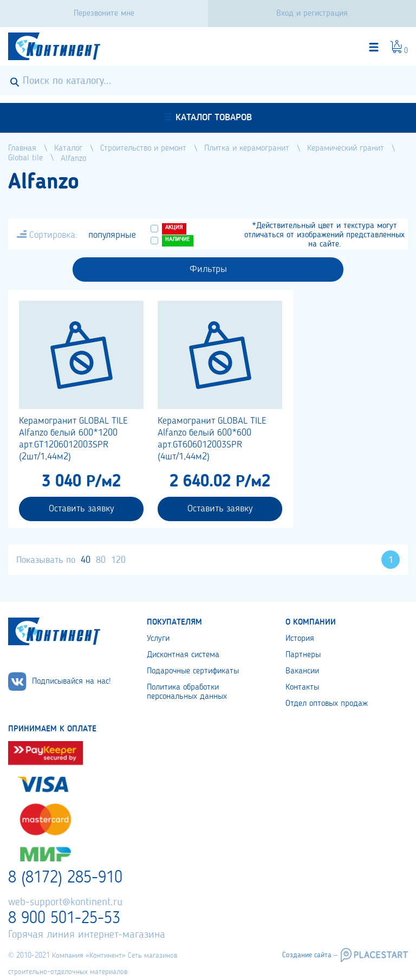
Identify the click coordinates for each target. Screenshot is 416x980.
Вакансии (302, 671)
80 (101, 560)
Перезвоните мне (104, 14)
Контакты (302, 687)
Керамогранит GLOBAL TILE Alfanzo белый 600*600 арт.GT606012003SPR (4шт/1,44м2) (212, 439)
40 (86, 560)
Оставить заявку (81, 509)
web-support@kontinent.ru (65, 903)
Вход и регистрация (312, 14)
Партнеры (303, 655)
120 (118, 560)
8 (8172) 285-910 (65, 878)
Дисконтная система (183, 655)
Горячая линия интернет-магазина (87, 935)
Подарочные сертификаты (193, 671)
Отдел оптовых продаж (327, 704)
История (300, 639)
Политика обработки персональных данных (187, 692)
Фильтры (208, 269)
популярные (112, 235)
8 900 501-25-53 (64, 919)
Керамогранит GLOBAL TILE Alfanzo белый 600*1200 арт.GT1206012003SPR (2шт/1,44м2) (73, 439)
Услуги (158, 639)
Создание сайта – (310, 955)
